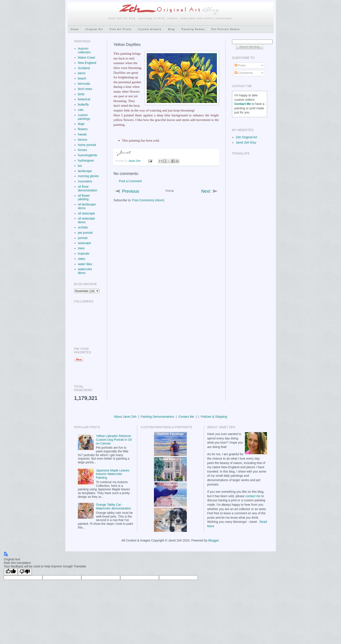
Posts (240, 65)
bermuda (84, 84)
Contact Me (186, 417)
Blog (171, 29)
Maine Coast (87, 58)
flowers (83, 129)
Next (206, 191)
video (81, 259)
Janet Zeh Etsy (246, 142)
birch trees (85, 89)
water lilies (85, 264)
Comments (244, 73)
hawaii (82, 134)
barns (82, 73)
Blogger (213, 540)
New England (87, 63)
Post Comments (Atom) (148, 200)
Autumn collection (84, 50)
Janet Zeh (135, 161)
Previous (131, 191)
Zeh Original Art (246, 137)
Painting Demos (193, 29)
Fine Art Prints (121, 29)
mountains (85, 181)
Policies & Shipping (214, 417)
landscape (85, 171)
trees (81, 248)
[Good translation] (11, 572)
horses (82, 150)
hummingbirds (87, 155)
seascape (84, 243)
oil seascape (86, 213)
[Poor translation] (25, 572)
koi (80, 166)
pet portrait (85, 233)
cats (81, 110)
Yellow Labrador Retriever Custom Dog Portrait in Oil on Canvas (114, 440)
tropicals (84, 254)
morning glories (88, 176)
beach (82, 78)
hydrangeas (86, 160)
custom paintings (84, 117)
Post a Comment (130, 181)
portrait (83, 238)
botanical (84, 99)
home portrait (87, 145)
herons (83, 140)
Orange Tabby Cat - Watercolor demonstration (114, 506)
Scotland (84, 68)
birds (81, 94)
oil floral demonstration (88, 188)
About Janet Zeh (125, 417)
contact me (253, 496)
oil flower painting (84, 197)
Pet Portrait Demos (226, 29)
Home (75, 29)
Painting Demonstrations (158, 417)
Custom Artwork (150, 29)
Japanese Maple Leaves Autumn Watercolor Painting (113, 474)
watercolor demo (85, 271)
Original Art (94, 29)
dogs (81, 124)
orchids (83, 227)
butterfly (83, 104)
